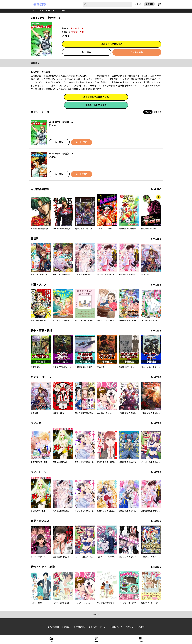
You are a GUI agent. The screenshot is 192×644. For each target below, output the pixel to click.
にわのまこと (77, 28)
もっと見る (156, 189)
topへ (96, 615)
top (32, 10)
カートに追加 (137, 52)
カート (96, 642)
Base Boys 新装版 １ (61, 122)
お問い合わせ (117, 627)
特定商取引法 (79, 627)
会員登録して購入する (112, 44)
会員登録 (149, 4)
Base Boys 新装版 (57, 10)
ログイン (138, 4)
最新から (158, 112)
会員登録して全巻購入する (96, 97)
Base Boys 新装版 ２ (61, 154)
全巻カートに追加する (96, 105)
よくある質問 (53, 627)
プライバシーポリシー (98, 627)
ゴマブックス (77, 32)
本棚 (141, 642)
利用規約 (66, 627)
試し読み (87, 52)
